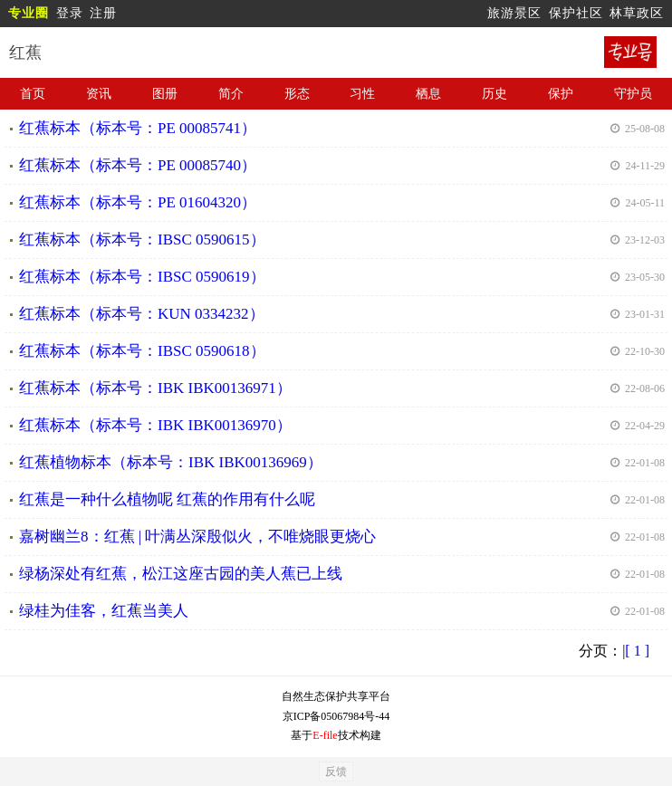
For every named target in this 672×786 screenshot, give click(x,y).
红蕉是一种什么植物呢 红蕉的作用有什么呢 (167, 499)
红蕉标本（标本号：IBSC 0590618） (142, 351)
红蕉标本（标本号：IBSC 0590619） (142, 277)
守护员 (633, 94)
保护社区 (576, 13)
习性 (362, 94)
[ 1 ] (637, 651)
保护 (561, 94)
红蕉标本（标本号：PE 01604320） (138, 202)
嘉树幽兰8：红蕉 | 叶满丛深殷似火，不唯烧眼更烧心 (197, 537)
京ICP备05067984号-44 (336, 716)
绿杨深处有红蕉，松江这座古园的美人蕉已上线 (181, 574)
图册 (165, 94)
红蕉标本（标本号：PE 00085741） (138, 128)
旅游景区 (514, 13)
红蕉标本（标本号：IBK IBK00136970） (155, 425)
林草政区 (637, 13)
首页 (33, 94)
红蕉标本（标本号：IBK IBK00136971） (155, 388)
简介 (231, 94)
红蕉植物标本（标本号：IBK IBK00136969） (171, 462)
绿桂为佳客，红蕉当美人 (104, 611)
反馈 (336, 772)
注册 (103, 13)
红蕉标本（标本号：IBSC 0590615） (142, 240)
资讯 (99, 94)
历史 (494, 94)
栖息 (428, 94)
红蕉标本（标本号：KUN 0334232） (142, 314)
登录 (70, 13)
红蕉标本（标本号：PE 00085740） (138, 165)
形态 (297, 94)
